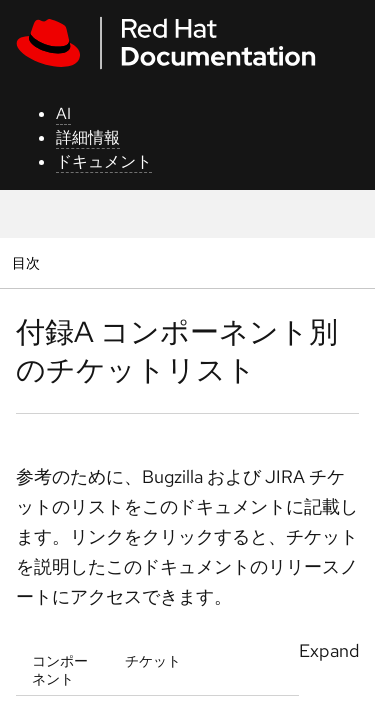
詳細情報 (88, 137)
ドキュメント (104, 161)
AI (63, 113)
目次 (28, 262)
